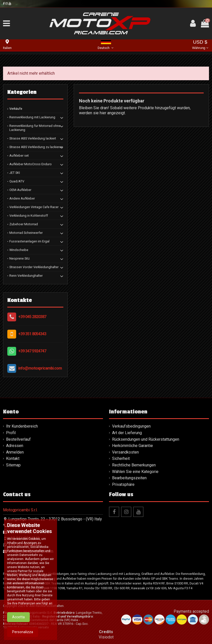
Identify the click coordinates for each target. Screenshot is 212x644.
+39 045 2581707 (24, 532)
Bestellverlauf (18, 439)
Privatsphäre (123, 484)
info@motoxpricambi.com (40, 368)
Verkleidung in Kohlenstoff (29, 216)
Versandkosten (125, 452)
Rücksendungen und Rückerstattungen (146, 439)
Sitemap (13, 465)
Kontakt (13, 458)
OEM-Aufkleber (20, 190)
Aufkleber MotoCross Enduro (31, 164)
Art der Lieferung (127, 433)
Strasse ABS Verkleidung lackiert (33, 138)
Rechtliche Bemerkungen (134, 465)
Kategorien (22, 92)
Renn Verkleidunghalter (26, 276)
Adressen (15, 446)
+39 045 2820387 (32, 317)
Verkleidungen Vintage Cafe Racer (34, 207)
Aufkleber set (19, 156)
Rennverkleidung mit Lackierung (32, 117)
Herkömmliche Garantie (132, 446)
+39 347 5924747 (32, 351)
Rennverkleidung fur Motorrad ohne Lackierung (35, 128)
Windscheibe (19, 250)
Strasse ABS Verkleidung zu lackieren (36, 147)
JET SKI (15, 173)
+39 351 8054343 (32, 334)
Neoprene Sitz (20, 258)
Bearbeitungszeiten (129, 478)
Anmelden (15, 452)
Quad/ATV (17, 181)
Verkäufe (16, 109)
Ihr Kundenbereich (22, 426)
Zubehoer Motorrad (24, 224)
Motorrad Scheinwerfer (26, 233)
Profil (11, 433)
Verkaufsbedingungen (131, 426)
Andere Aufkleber (22, 198)
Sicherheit (121, 458)
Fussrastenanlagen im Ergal (29, 241)
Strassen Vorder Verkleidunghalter (34, 267)
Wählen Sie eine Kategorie (135, 472)
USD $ (200, 45)
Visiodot (106, 637)
